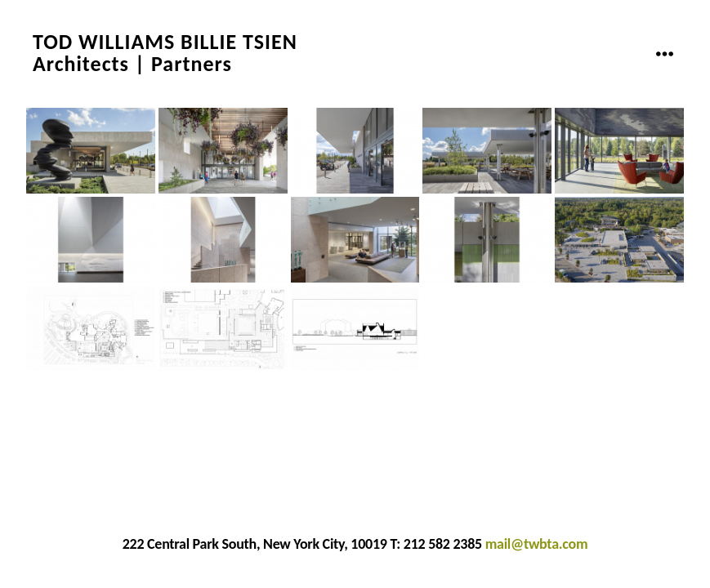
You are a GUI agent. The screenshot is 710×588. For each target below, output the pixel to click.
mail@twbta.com (537, 544)
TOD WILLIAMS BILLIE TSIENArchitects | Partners (165, 53)
